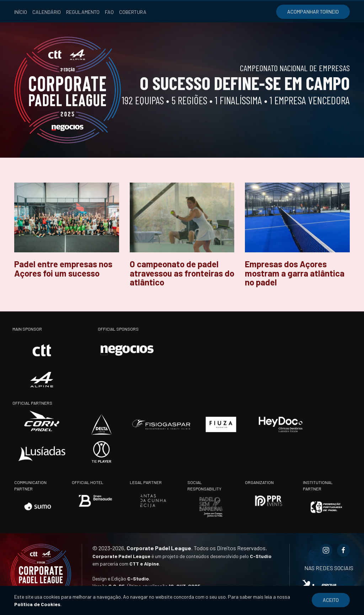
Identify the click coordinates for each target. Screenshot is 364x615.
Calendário (47, 12)
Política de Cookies (37, 604)
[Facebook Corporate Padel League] (343, 550)
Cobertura (133, 12)
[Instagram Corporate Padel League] (326, 550)
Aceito (331, 600)
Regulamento (83, 12)
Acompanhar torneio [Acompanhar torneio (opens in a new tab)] (313, 12)
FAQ (109, 12)
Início (21, 12)
